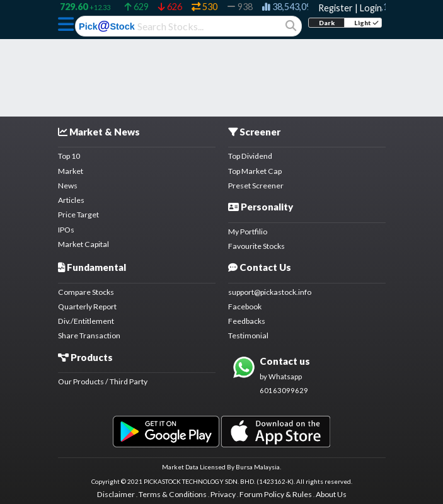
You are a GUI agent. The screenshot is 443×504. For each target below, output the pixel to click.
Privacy (223, 494)
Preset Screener (256, 186)
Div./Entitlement (86, 321)
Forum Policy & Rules (276, 494)
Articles (71, 200)
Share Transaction (89, 335)
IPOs (66, 230)
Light (366, 23)
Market (71, 171)
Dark (327, 23)
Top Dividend (250, 156)
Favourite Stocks (256, 246)
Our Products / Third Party (103, 381)
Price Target (78, 215)
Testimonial (248, 335)
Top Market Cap (255, 171)
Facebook (245, 306)
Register (336, 8)
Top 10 (69, 156)
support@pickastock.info (270, 292)
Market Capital (83, 244)
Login (371, 8)
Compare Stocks (86, 292)
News (68, 186)
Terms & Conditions (173, 494)
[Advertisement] (222, 71)
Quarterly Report (87, 306)
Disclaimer (116, 494)
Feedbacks (247, 321)
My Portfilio (248, 232)
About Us (331, 494)
